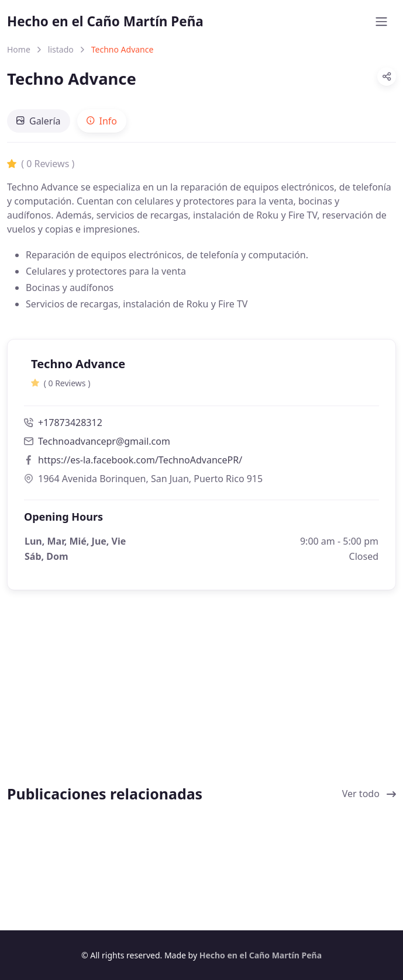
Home (19, 49)
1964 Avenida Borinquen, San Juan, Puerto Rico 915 (143, 479)
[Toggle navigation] (381, 22)
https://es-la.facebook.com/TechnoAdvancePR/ (140, 460)
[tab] (39, 121)
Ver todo (369, 794)
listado (61, 49)
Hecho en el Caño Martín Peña (105, 21)
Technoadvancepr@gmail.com (104, 441)
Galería (39, 121)
